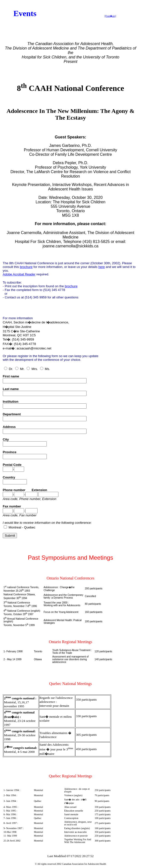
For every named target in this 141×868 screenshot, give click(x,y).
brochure (26, 267)
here (101, 267)
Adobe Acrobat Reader (19, 274)
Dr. (8, 369)
